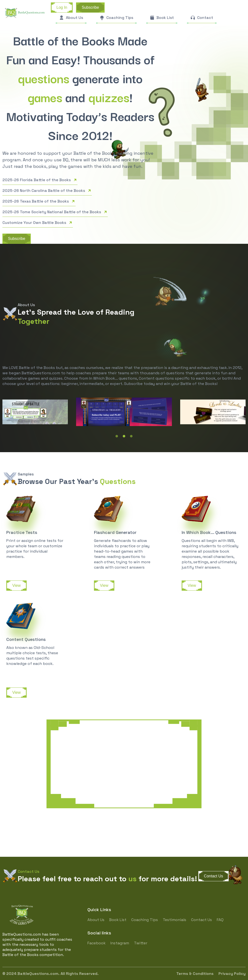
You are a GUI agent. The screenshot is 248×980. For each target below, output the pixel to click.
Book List (118, 920)
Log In (62, 7)
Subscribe (90, 7)
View (16, 585)
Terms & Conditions (195, 974)
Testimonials (174, 920)
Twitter (141, 943)
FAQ (220, 920)
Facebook (97, 943)
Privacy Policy (232, 974)
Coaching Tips (145, 920)
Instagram (120, 943)
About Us (96, 920)
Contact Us (213, 876)
